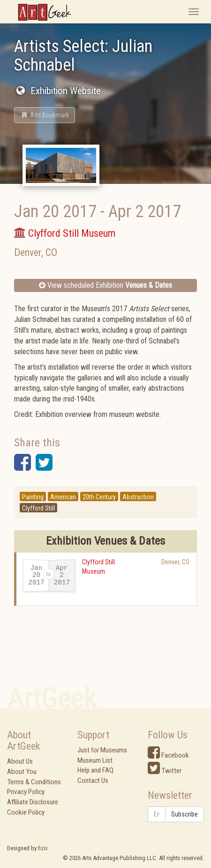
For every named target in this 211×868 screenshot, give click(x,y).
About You (22, 772)
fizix (43, 848)
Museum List (95, 760)
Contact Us (93, 780)
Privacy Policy (26, 792)
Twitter (165, 771)
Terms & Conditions (34, 782)
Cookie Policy (26, 812)
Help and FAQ (95, 770)
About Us (20, 761)
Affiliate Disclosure (33, 802)
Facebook (168, 755)
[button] (45, 115)
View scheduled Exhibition (105, 285)
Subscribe (185, 814)
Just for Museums (102, 750)
